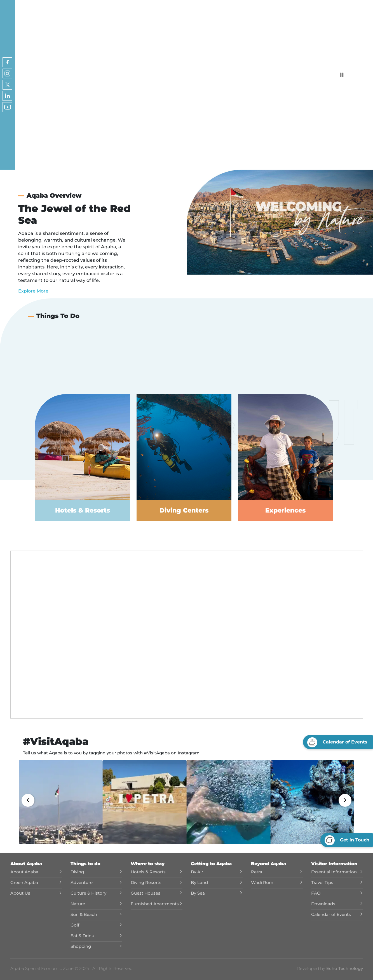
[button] (61, 802)
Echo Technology (344, 968)
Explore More (33, 291)
